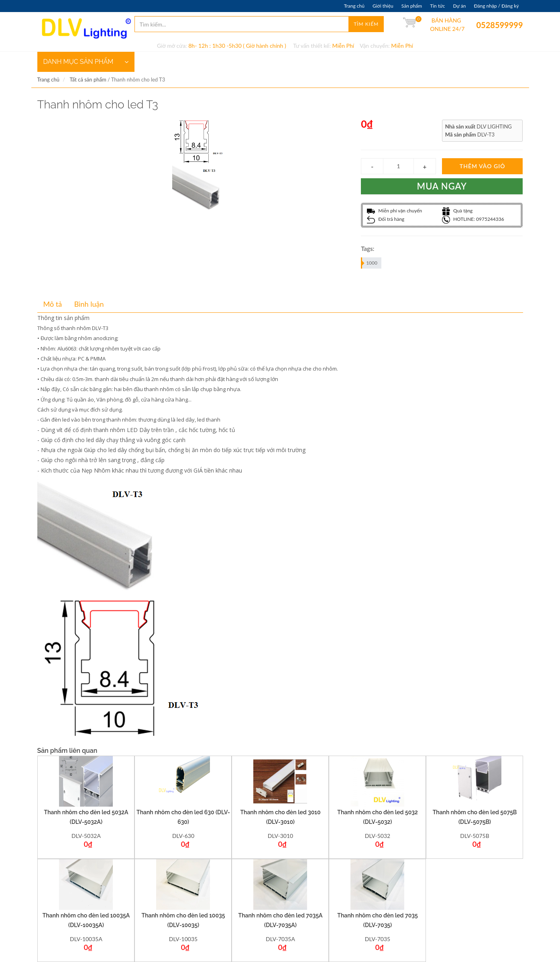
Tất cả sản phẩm (88, 79)
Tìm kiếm (366, 24)
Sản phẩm (412, 6)
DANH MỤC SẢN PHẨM (86, 62)
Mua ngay (442, 186)
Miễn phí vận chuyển (394, 211)
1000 (370, 263)
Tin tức (437, 6)
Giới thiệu (383, 6)
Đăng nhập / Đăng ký (496, 6)
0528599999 (482, 25)
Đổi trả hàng (386, 219)
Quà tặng (457, 211)
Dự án (459, 6)
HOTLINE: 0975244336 (473, 219)
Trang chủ (354, 6)
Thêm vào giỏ (483, 166)
